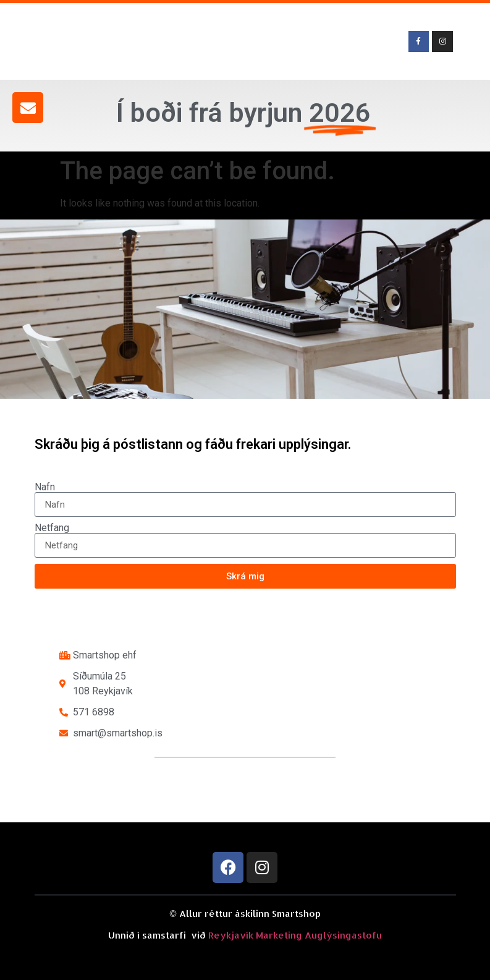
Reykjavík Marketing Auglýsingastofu (295, 935)
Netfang (52, 528)
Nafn (45, 487)
